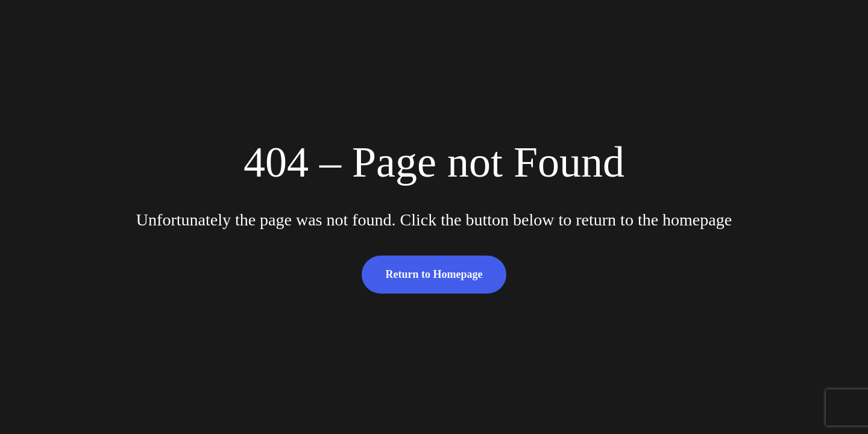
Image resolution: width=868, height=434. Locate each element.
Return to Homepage (434, 274)
